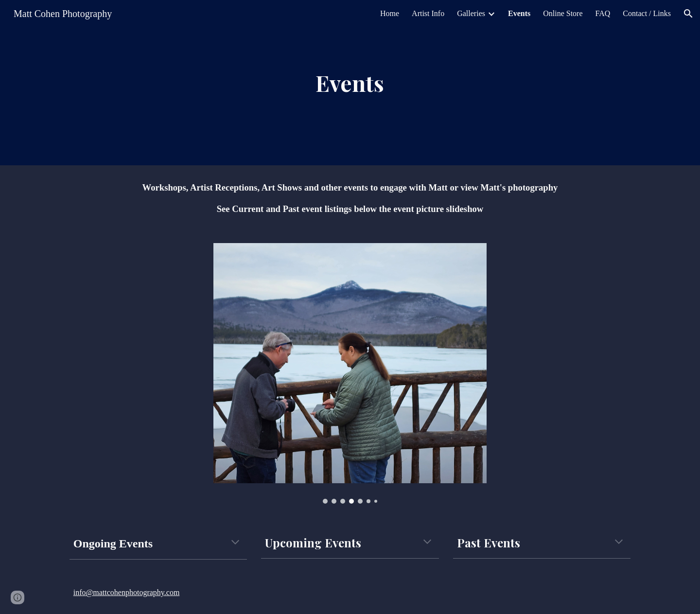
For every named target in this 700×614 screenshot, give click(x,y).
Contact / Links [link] (647, 13)
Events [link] (519, 13)
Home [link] (390, 13)
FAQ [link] (603, 13)
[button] (688, 14)
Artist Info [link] (428, 13)
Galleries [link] (471, 13)
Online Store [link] (563, 13)
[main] (350, 83)
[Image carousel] (350, 373)
